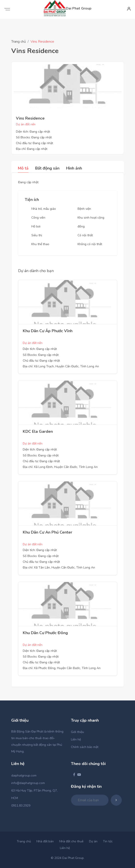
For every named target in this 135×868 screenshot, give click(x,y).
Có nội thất (85, 235)
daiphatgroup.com (24, 775)
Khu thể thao (40, 244)
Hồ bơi (36, 226)
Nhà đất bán (45, 841)
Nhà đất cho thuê (71, 841)
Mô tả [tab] (23, 168)
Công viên (38, 218)
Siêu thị (37, 235)
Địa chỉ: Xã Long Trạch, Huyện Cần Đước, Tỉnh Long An (61, 366)
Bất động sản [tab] (47, 168)
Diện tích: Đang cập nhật (33, 132)
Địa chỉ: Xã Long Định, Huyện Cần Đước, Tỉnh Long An (60, 467)
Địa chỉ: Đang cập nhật (32, 149)
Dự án (93, 841)
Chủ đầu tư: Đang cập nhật (34, 143)
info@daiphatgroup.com (28, 783)
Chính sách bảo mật (85, 747)
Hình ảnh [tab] (74, 168)
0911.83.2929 (21, 806)
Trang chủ (19, 42)
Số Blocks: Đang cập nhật (34, 137)
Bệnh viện (84, 209)
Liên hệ (76, 739)
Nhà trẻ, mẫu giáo (44, 209)
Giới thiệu (77, 732)
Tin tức (108, 841)
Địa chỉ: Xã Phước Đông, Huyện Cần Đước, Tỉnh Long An (62, 668)
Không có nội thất (90, 244)
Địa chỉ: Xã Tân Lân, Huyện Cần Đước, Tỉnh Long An (59, 568)
